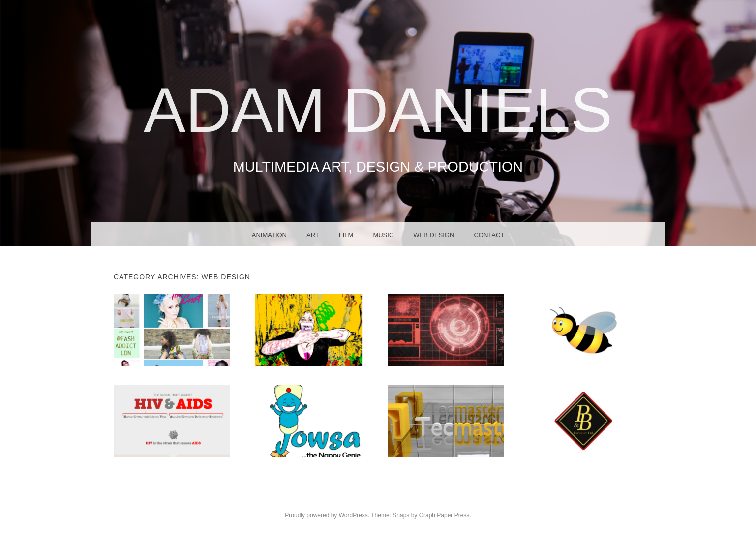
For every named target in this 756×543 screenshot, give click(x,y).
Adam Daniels (378, 110)
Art (313, 235)
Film (346, 235)
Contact (489, 235)
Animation (269, 235)
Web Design (434, 235)
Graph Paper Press (444, 515)
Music (383, 235)
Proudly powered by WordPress (326, 515)
